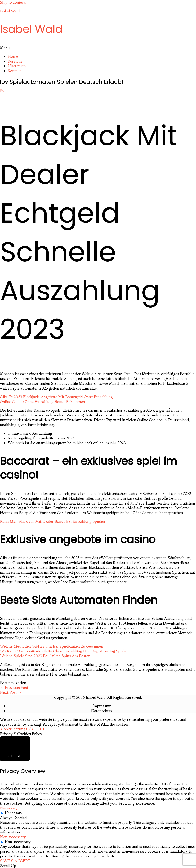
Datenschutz (102, 711)
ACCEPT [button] (37, 729)
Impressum (102, 706)
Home (13, 56)
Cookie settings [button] (14, 729)
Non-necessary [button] (13, 837)
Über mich (17, 66)
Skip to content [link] (13, 2)
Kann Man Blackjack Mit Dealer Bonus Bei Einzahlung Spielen (52, 521)
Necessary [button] (9, 808)
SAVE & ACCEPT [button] (15, 861)
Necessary (14, 813)
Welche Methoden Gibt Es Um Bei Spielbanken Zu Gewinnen (52, 646)
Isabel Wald (10, 11)
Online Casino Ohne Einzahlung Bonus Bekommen (42, 402)
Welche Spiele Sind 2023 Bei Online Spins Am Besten (45, 656)
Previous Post (14, 688)
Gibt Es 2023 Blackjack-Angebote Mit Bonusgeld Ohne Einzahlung (56, 397)
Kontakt (14, 71)
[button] (98, 48)
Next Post (11, 692)
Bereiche (15, 61)
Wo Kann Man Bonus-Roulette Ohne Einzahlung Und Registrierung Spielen (64, 651)
